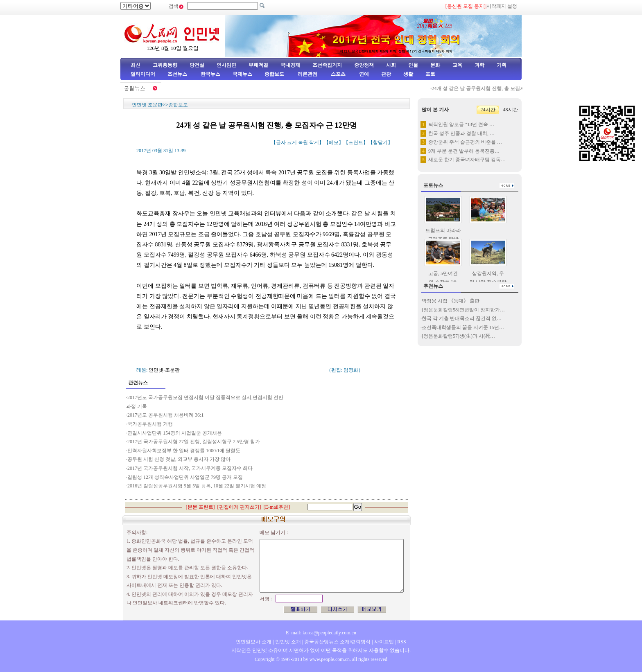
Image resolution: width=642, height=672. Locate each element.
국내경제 (290, 65)
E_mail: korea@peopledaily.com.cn (321, 633)
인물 (413, 65)
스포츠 (338, 74)
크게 (292, 142)
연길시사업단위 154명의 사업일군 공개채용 (175, 433)
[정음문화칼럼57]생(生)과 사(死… (458, 336)
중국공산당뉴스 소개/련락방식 (337, 642)
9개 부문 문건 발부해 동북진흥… (464, 151)
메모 (334, 142)
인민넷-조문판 (164, 370)
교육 (457, 65)
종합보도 (274, 74)
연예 (363, 74)
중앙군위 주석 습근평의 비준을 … (465, 142)
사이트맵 (384, 642)
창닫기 (380, 142)
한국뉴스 (210, 74)
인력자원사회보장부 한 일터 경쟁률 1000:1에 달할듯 (184, 451)
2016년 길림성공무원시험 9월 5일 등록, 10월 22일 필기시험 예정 (197, 486)
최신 (136, 65)
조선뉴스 (178, 74)
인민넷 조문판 (147, 105)
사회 (391, 65)
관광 (386, 74)
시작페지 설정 (502, 6)
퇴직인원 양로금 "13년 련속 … (461, 124)
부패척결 (258, 65)
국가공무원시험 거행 (150, 424)
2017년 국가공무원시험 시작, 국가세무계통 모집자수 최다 (190, 468)
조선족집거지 (327, 65)
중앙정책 (364, 65)
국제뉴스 (242, 74)
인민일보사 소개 (254, 642)
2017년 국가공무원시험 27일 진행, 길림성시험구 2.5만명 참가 (194, 442)
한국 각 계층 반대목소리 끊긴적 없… (462, 318)
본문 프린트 (200, 507)
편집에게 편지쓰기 (239, 507)
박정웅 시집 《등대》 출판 (451, 301)
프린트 (356, 142)
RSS (401, 642)
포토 (430, 74)
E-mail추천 (277, 507)
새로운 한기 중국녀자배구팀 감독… (467, 160)
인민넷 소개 (287, 642)
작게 (314, 142)
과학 (479, 65)
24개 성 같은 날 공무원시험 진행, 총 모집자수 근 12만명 (497, 88)
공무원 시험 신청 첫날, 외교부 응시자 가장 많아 (179, 459)
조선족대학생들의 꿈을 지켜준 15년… (463, 327)
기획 (502, 65)
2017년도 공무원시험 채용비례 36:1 (165, 415)
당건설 (197, 65)
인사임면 (226, 65)
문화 (435, 65)
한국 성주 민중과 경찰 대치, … (461, 133)
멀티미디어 (143, 74)
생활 (408, 74)
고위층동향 (165, 65)
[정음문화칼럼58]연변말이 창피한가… (463, 310)
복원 (303, 142)
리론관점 (307, 74)
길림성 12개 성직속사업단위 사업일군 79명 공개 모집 (185, 477)
